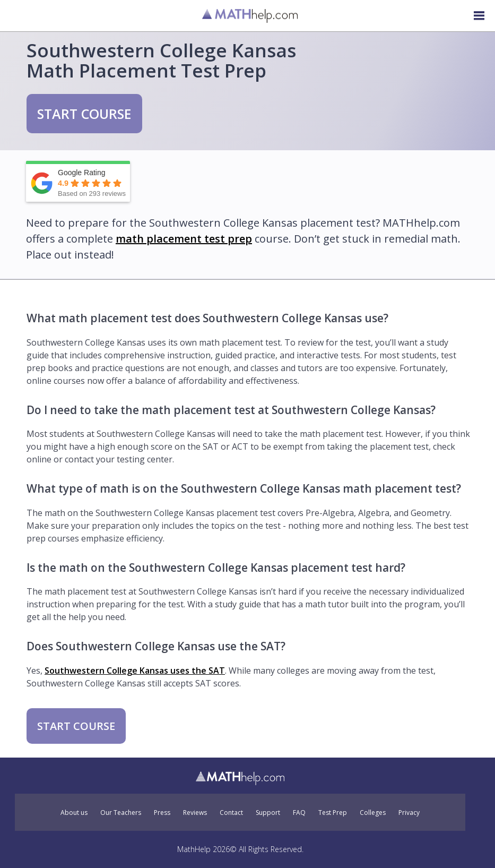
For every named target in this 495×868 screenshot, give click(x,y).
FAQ (299, 813)
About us (74, 813)
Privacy (409, 813)
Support (268, 813)
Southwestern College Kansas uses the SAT (135, 671)
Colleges (373, 813)
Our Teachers (121, 813)
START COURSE (84, 114)
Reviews (195, 813)
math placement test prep (184, 239)
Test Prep (333, 813)
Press (162, 813)
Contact (231, 813)
